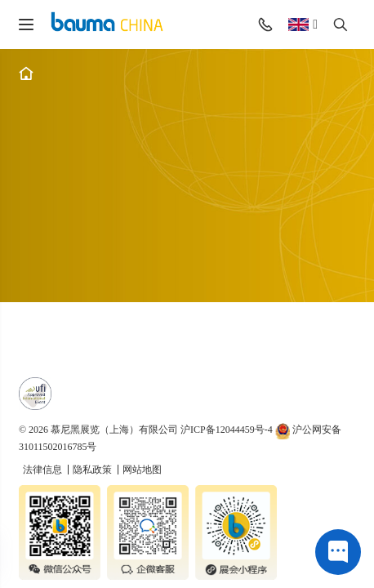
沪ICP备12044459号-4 (227, 430)
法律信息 (44, 470)
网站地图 (142, 470)
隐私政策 (93, 470)
